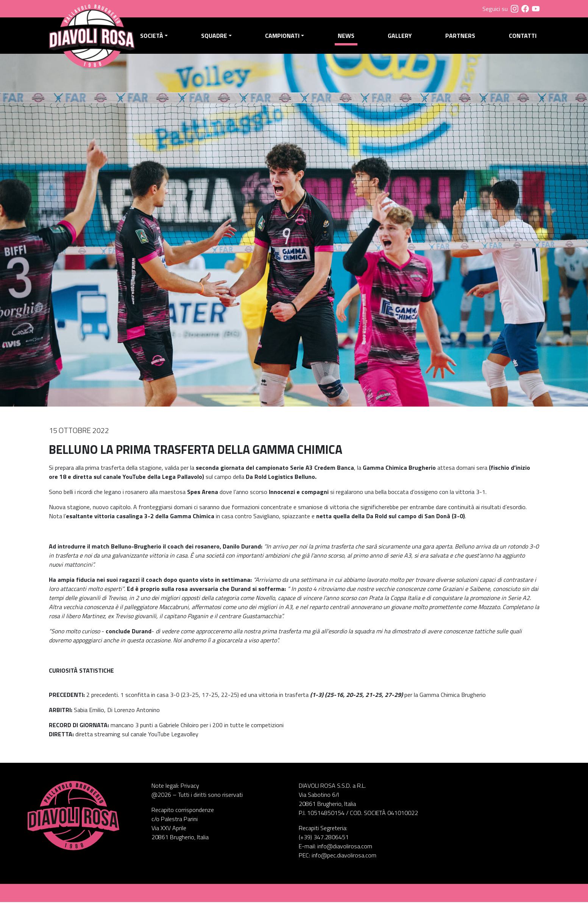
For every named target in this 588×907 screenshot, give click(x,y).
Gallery (401, 38)
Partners (461, 38)
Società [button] (156, 38)
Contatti (522, 38)
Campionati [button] (285, 38)
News (348, 38)
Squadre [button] (218, 38)
